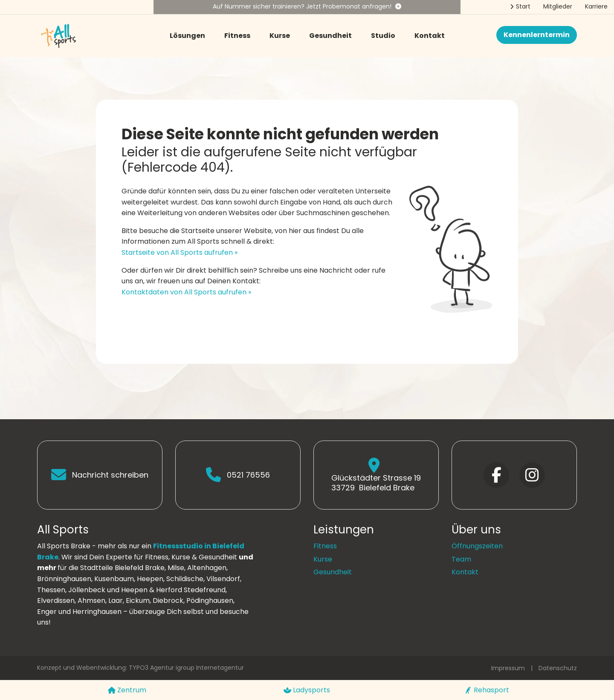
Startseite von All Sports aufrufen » (180, 252)
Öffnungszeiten (477, 546)
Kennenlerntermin (537, 35)
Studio (383, 36)
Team (461, 559)
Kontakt (430, 36)
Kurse (280, 36)
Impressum (508, 668)
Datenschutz (558, 668)
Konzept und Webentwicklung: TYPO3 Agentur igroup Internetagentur (140, 668)
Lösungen (187, 36)
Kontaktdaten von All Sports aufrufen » (186, 292)
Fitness (237, 36)
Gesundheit (330, 36)
